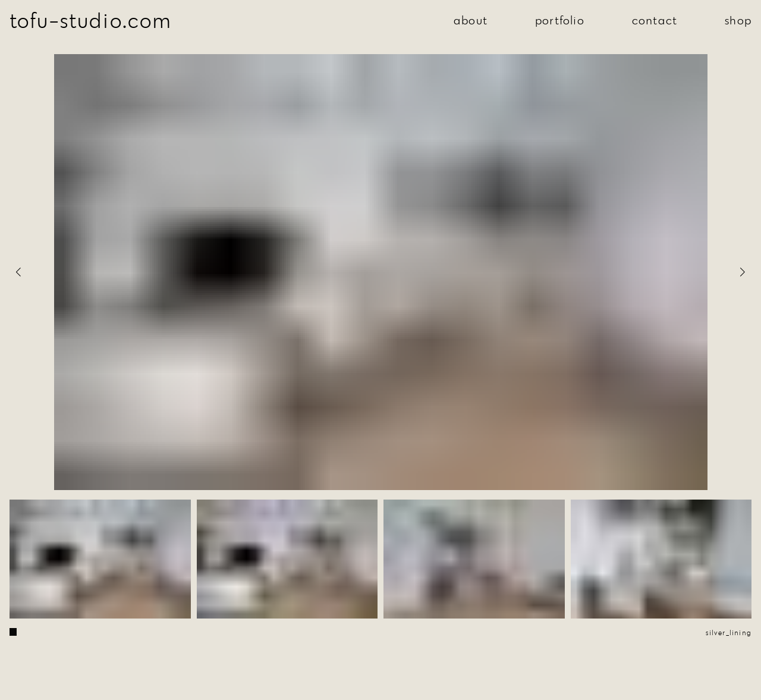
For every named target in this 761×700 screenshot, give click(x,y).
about (471, 20)
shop (738, 20)
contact (655, 20)
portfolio (560, 20)
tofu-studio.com (91, 20)
